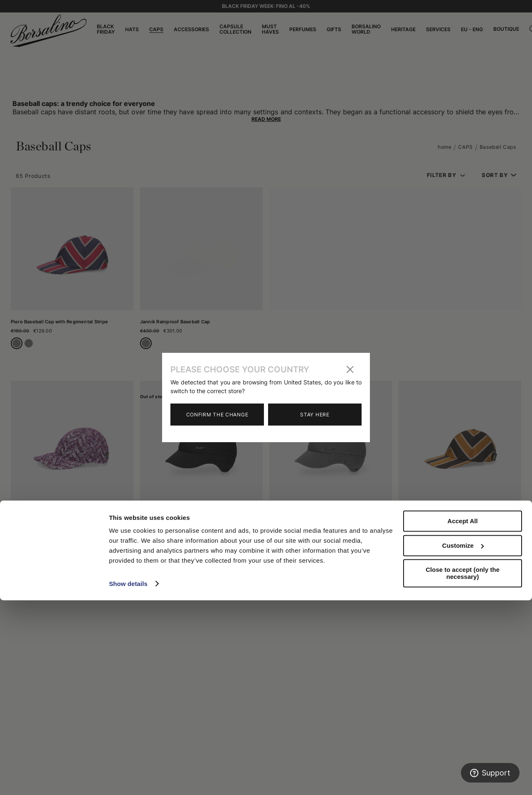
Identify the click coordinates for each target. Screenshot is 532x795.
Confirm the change (217, 415)
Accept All (463, 716)
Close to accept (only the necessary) (463, 768)
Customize (463, 740)
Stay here (315, 415)
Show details (128, 779)
